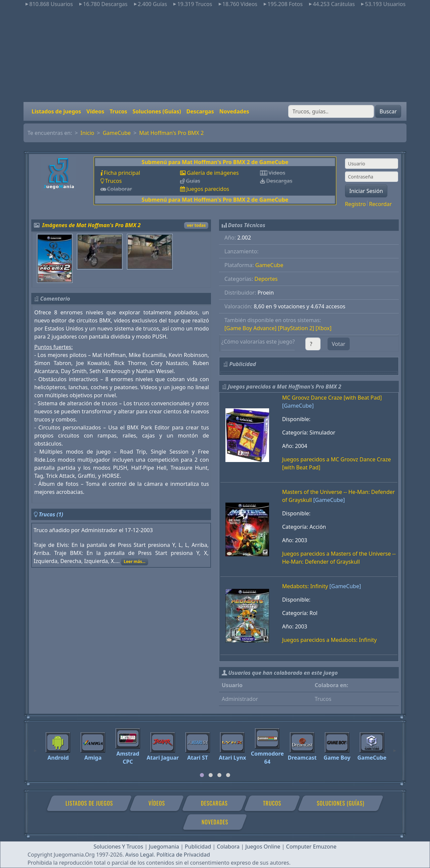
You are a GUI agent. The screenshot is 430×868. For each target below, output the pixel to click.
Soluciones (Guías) (157, 111)
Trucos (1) (51, 514)
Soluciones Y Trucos (119, 847)
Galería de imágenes (213, 173)
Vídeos (95, 111)
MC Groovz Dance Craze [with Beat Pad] (332, 398)
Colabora (228, 847)
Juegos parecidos (208, 189)
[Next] (395, 748)
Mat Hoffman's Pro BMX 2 (171, 133)
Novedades (234, 111)
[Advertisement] (215, 55)
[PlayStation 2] (296, 328)
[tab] (202, 775)
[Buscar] (331, 111)
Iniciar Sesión (366, 191)
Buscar (388, 111)
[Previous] (35, 748)
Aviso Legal (139, 855)
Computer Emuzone (311, 847)
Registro (355, 204)
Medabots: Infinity (305, 586)
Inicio (88, 133)
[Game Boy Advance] (250, 328)
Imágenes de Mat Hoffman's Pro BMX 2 (92, 225)
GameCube (117, 133)
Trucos (118, 111)
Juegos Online (263, 847)
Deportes (266, 279)
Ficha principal (122, 173)
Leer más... (135, 561)
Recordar (380, 204)
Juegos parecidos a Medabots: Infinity (330, 640)
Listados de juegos (56, 111)
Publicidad (198, 847)
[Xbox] (324, 328)
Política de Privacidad (183, 855)
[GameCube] (298, 406)
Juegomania (164, 847)
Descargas (200, 111)
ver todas (196, 225)
